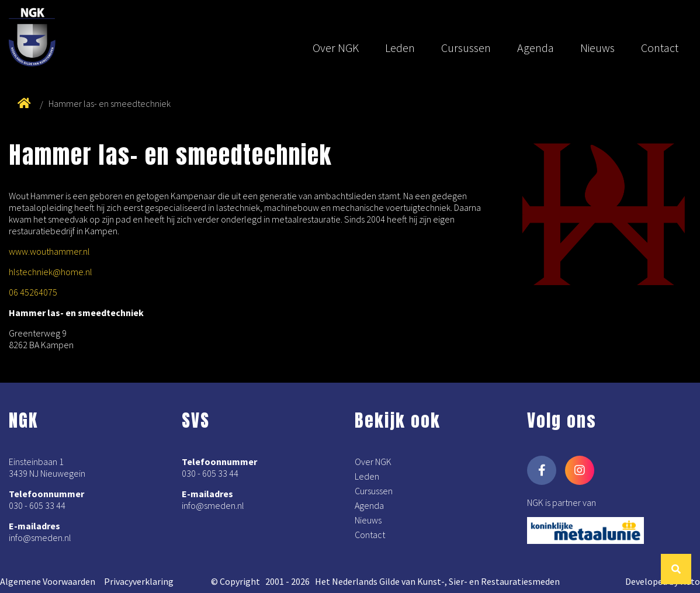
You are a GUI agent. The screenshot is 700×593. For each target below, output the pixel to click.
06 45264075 (33, 292)
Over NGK (336, 48)
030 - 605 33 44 (37, 505)
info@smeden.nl (40, 537)
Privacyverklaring (139, 581)
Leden (400, 48)
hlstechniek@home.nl (51, 272)
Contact (660, 48)
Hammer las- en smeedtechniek (110, 103)
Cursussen (466, 48)
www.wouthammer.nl (49, 251)
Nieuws (597, 48)
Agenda (536, 48)
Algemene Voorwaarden (48, 581)
